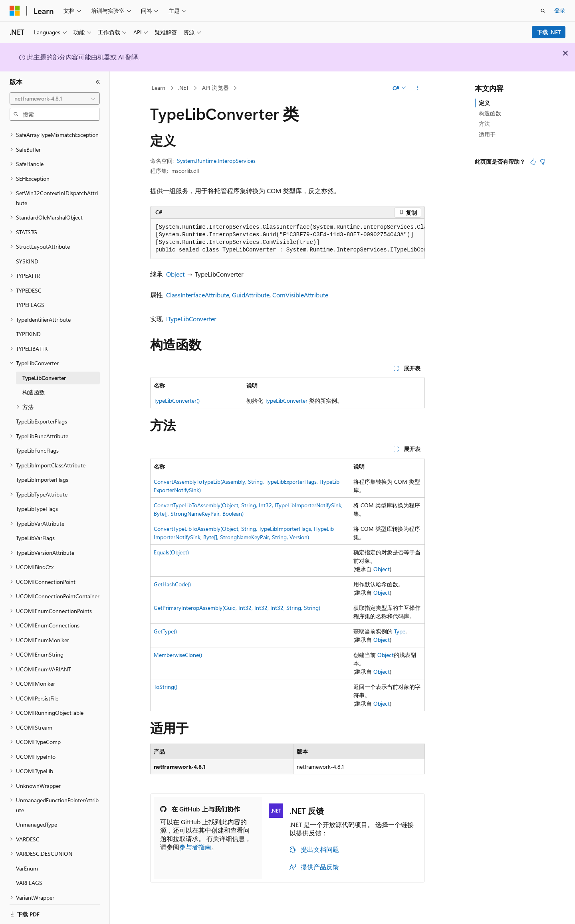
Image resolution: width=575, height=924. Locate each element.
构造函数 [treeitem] (34, 382)
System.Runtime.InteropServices (216, 161)
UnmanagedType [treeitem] (37, 814)
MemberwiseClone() (178, 655)
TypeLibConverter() (177, 401)
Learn (159, 88)
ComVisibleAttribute (300, 295)
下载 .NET (549, 32)
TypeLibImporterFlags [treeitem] (42, 470)
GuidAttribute (251, 295)
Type (400, 631)
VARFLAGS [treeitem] (29, 873)
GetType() (165, 631)
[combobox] (55, 99)
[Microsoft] (15, 11)
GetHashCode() (172, 584)
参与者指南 (195, 847)
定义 (484, 103)
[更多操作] (418, 88)
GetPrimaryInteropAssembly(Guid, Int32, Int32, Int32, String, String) (237, 608)
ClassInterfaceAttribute (198, 295)
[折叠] (98, 82)
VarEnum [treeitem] (27, 858)
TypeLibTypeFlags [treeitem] (37, 499)
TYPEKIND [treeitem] (28, 324)
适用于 (487, 134)
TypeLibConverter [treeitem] (44, 368)
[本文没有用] (543, 162)
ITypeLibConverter (191, 319)
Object (175, 274)
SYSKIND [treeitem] (27, 251)
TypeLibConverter (286, 401)
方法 (484, 124)
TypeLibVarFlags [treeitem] (35, 528)
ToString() (166, 687)
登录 (560, 10)
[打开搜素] (543, 11)
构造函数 (490, 113)
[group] (287, 239)
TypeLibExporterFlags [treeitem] (42, 411)
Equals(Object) (171, 552)
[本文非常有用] (533, 162)
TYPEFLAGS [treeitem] (30, 295)
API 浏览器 (215, 88)
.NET (183, 88)
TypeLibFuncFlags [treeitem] (37, 440)
